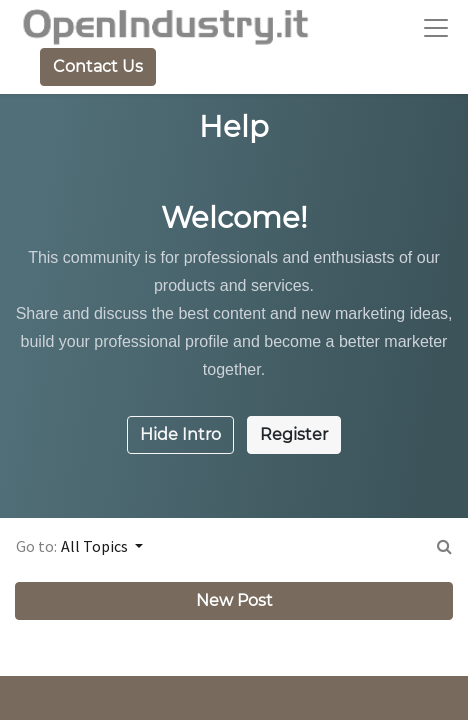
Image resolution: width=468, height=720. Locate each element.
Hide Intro (180, 434)
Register (294, 434)
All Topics (96, 546)
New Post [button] (234, 600)
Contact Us (98, 66)
